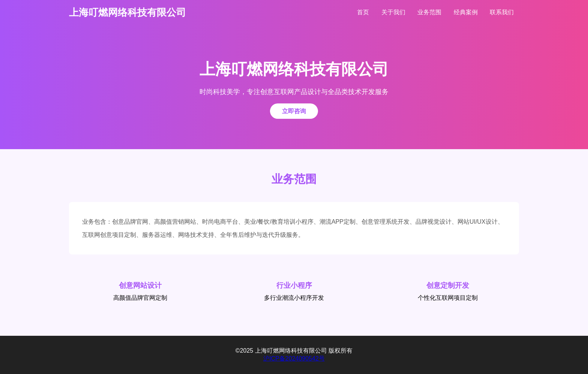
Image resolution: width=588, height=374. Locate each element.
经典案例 (466, 12)
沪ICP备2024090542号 (294, 358)
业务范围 (429, 12)
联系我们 (502, 12)
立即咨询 (294, 111)
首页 (363, 12)
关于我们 (393, 12)
